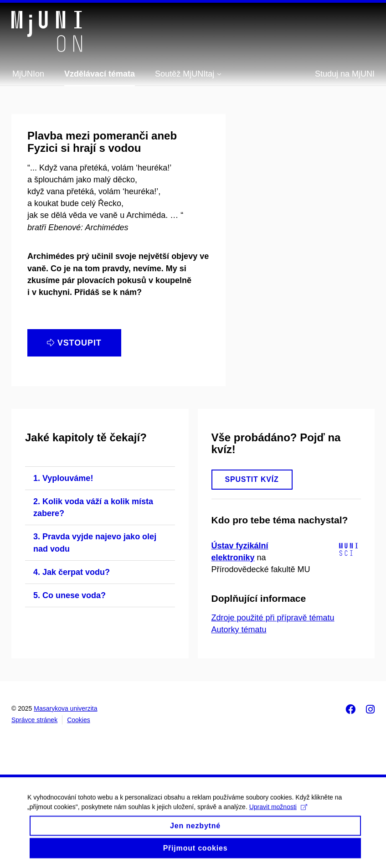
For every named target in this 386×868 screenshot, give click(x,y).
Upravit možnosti (278, 813)
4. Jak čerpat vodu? (72, 572)
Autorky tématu (239, 630)
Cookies (79, 720)
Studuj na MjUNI (345, 74)
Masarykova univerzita (65, 708)
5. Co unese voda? (69, 595)
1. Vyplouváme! (63, 478)
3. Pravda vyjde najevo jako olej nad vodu (95, 542)
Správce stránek (34, 720)
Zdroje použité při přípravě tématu (273, 618)
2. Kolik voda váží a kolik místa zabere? (93, 507)
